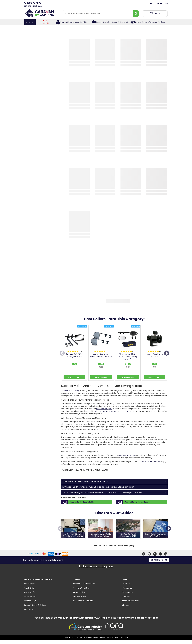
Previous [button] (62, 353)
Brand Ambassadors (131, 601)
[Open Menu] (30, 22)
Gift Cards (29, 609)
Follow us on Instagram (96, 566)
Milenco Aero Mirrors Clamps (155, 355)
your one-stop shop (127, 455)
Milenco (98, 411)
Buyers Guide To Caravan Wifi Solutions (156, 535)
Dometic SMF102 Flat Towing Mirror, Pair (74, 355)
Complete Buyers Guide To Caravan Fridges (101, 535)
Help (153, 3)
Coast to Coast (128, 411)
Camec (114, 411)
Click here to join (159, 560)
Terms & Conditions (82, 588)
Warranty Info (30, 597)
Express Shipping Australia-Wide (74, 22)
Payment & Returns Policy (84, 584)
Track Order (29, 588)
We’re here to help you (151, 462)
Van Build (45, 22)
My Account (30, 584)
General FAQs (30, 601)
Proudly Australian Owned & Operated (112, 22)
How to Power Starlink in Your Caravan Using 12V (73, 535)
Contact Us (127, 588)
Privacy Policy (79, 592)
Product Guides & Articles (35, 605)
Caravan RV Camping (70, 391)
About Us (162, 3)
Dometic (106, 411)
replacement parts (104, 409)
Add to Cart (74, 377)
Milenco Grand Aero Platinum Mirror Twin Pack (101, 355)
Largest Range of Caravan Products (150, 22)
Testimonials (128, 592)
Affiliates (126, 597)
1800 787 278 (34, 3)
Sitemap (126, 605)
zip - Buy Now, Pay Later (83, 601)
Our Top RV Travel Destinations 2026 (128, 535)
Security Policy (80, 597)
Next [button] (167, 353)
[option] (74, 353)
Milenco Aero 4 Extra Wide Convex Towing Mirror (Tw (128, 357)
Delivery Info (30, 592)
